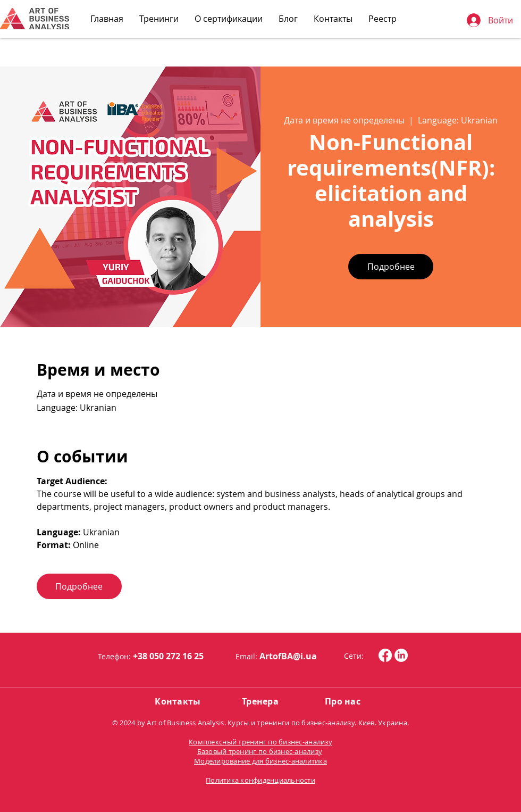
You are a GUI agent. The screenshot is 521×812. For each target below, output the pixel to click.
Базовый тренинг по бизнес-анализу (260, 751)
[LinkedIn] (401, 655)
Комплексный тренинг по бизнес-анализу (260, 742)
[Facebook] (385, 655)
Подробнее (391, 267)
